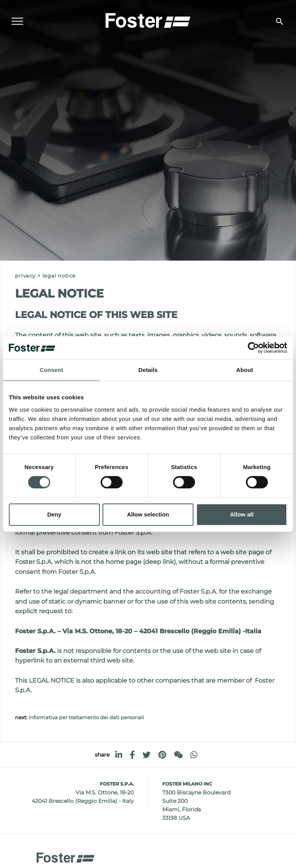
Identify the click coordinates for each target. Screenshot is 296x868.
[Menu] (17, 22)
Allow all (242, 514)
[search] (280, 21)
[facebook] (132, 755)
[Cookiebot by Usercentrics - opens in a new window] (253, 348)
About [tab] (245, 370)
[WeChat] (178, 755)
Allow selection (148, 514)
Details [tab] (148, 370)
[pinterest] (162, 755)
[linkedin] (119, 755)
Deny (54, 514)
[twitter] (147, 755)
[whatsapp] (194, 755)
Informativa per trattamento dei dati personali (86, 717)
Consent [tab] (51, 370)
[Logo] (148, 20)
